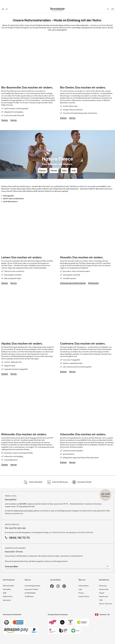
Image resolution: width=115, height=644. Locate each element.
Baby (64, 170)
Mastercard (103, 596)
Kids (74, 170)
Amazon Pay (104, 589)
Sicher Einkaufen (33, 482)
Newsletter (7, 589)
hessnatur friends (82, 482)
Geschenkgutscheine (32, 586)
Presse (81, 593)
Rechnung (103, 586)
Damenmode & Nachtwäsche (73, 283)
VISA (101, 600)
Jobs (80, 589)
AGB (5, 593)
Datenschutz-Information (24, 511)
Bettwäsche (94, 283)
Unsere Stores (84, 596)
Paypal (102, 593)
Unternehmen (84, 586)
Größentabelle (30, 593)
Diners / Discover (106, 604)
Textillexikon (29, 596)
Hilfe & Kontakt (8, 586)
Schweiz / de (102, 613)
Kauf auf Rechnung (57, 482)
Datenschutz (8, 596)
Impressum (7, 600)
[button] (57, 152)
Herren (14, 120)
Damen (5, 120)
